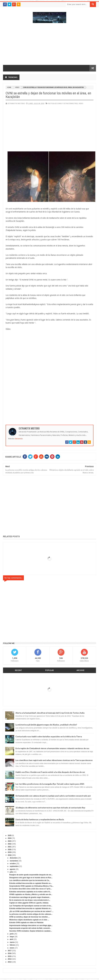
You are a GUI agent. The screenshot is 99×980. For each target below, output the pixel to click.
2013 (10, 962)
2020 (10, 850)
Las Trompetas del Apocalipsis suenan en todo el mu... (31, 906)
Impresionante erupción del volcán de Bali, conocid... (30, 928)
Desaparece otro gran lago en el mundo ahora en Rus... (31, 878)
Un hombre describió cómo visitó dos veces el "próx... (31, 889)
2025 (10, 835)
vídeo (17, 87)
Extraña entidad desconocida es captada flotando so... (31, 883)
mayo (12, 937)
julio (11, 872)
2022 (10, 844)
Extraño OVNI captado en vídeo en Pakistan (26, 923)
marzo (12, 942)
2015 (10, 956)
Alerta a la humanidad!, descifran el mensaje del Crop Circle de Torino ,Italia (50, 713)
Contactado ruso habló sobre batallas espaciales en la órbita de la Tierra (49, 736)
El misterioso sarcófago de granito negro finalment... (30, 897)
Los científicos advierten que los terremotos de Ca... (30, 880)
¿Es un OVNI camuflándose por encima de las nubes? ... (31, 911)
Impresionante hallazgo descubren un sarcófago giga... (31, 925)
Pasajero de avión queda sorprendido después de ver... (31, 875)
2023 (10, 841)
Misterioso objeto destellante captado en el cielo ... (29, 920)
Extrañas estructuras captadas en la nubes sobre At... (30, 892)
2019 (10, 852)
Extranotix (19, 439)
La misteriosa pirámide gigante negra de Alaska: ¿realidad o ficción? (46, 725)
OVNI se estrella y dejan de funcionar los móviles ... (29, 917)
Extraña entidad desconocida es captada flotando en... (31, 908)
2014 (10, 959)
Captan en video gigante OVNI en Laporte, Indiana (29, 903)
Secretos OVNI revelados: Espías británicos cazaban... (31, 931)
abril (11, 939)
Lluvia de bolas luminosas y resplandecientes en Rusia (40, 819)
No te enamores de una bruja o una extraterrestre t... (30, 900)
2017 (10, 951)
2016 (10, 953)
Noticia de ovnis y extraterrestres (63, 103)
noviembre (14, 861)
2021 (10, 847)
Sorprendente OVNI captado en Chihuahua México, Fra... (31, 886)
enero (12, 948)
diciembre (14, 858)
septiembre (14, 866)
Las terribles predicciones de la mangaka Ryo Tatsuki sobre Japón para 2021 (50, 784)
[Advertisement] (49, 45)
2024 (10, 838)
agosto (12, 869)
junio (12, 934)
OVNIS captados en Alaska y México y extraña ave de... (31, 894)
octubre (13, 864)
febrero (13, 945)
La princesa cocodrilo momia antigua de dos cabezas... (31, 914)
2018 (10, 855)
